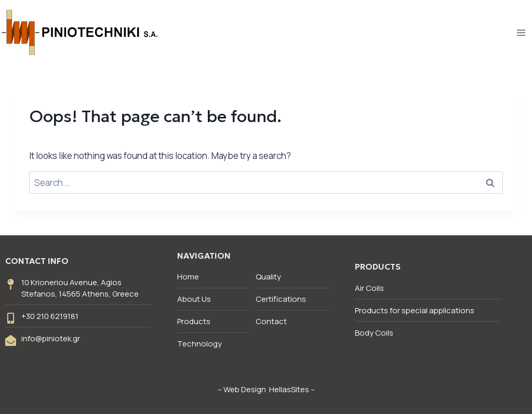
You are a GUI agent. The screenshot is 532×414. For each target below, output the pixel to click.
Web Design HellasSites (266, 389)
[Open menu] (521, 32)
